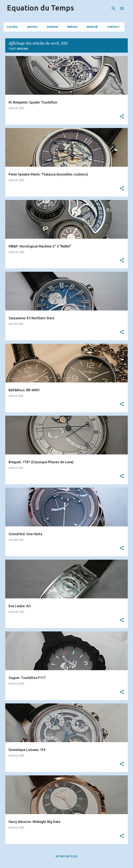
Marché (92, 27)
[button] (122, 117)
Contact (113, 27)
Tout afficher (18, 49)
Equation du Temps (40, 8)
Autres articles (66, 856)
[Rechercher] (113, 8)
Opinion (52, 27)
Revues (32, 27)
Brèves (72, 27)
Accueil (12, 27)
